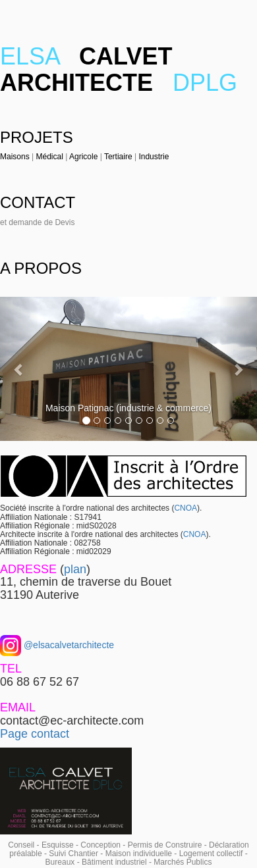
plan (75, 569)
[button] (19, 369)
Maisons (15, 157)
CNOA (186, 508)
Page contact (35, 734)
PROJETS (37, 137)
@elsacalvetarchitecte (68, 645)
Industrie (154, 157)
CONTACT (38, 202)
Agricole (83, 157)
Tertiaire (118, 157)
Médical (49, 157)
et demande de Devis (37, 222)
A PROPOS (41, 268)
